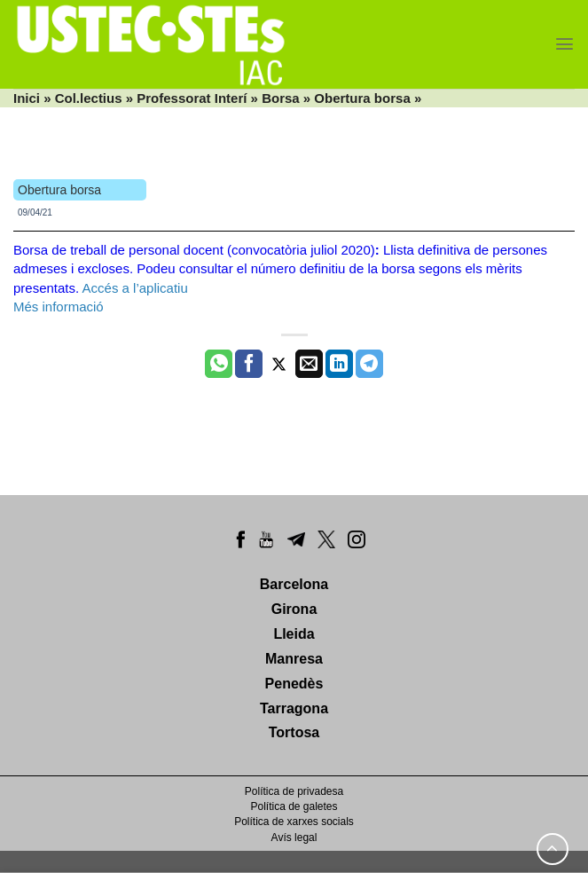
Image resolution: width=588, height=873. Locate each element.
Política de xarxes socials (294, 822)
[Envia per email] (309, 364)
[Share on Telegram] (369, 364)
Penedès (294, 684)
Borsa (281, 98)
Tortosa (294, 732)
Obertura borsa (362, 98)
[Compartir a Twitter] (279, 364)
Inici (27, 98)
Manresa (294, 659)
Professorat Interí (192, 98)
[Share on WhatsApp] (219, 364)
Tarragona (294, 708)
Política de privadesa (294, 791)
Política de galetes (294, 806)
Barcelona (294, 584)
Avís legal (294, 838)
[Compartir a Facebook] (249, 364)
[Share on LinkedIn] (339, 364)
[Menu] (564, 44)
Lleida (294, 634)
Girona (294, 609)
